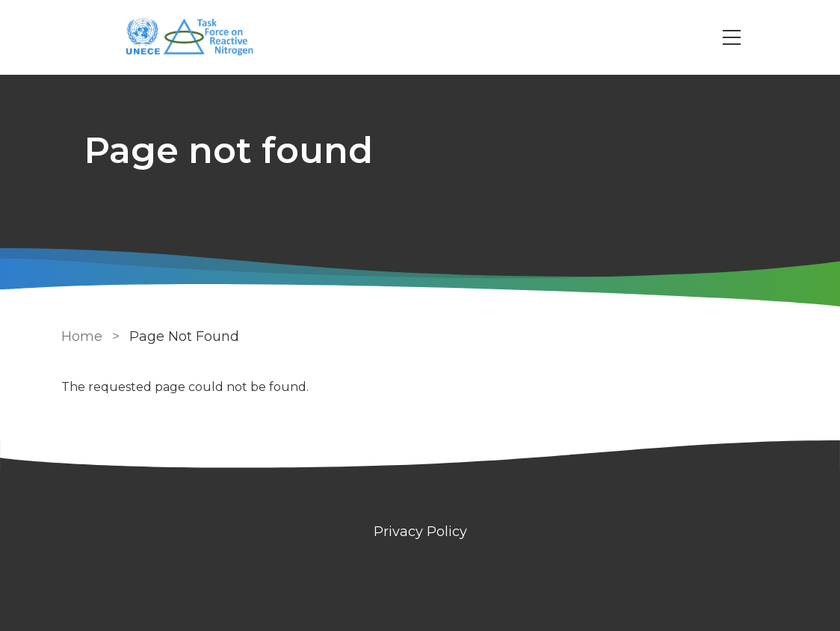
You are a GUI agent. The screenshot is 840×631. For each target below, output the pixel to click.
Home (82, 336)
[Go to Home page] (197, 38)
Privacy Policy (420, 532)
